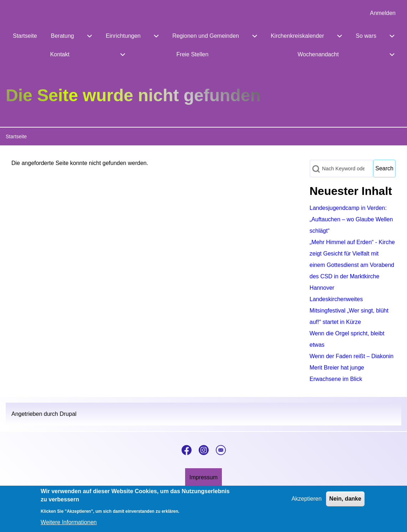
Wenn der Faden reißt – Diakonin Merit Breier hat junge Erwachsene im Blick (352, 368)
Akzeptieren (307, 503)
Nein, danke (345, 503)
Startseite (16, 136)
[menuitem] (383, 13)
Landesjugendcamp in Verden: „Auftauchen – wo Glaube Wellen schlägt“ (351, 219)
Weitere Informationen (69, 526)
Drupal (68, 414)
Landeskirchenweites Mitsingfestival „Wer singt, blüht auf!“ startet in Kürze (349, 311)
